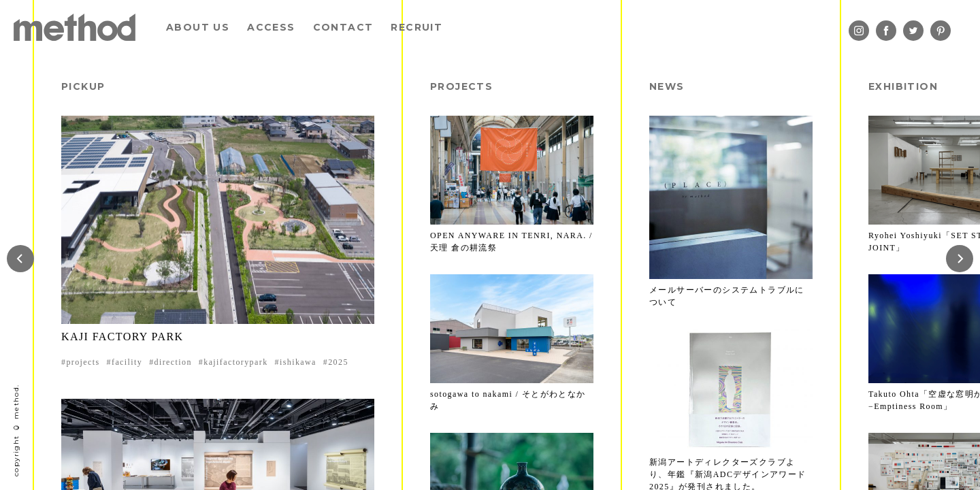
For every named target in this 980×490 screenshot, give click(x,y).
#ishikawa (296, 362)
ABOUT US (198, 27)
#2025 (336, 362)
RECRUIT (416, 27)
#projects (81, 362)
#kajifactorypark (233, 362)
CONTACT (343, 27)
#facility (125, 362)
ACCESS (271, 27)
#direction (170, 362)
